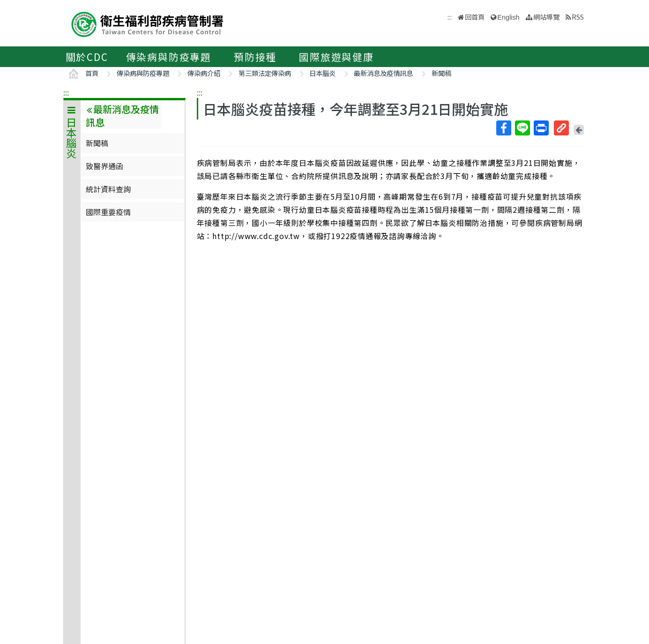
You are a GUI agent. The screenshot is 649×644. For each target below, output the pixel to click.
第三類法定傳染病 (265, 73)
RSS (578, 17)
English (508, 17)
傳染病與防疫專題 (169, 57)
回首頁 (475, 17)
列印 (541, 128)
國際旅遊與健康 (336, 57)
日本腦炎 (322, 73)
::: (66, 92)
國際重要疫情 (108, 212)
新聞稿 (441, 73)
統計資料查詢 (108, 189)
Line (522, 128)
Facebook (503, 128)
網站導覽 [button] (546, 17)
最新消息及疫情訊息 (383, 73)
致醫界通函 (104, 166)
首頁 (92, 73)
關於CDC (87, 57)
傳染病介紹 (204, 73)
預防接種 (255, 57)
